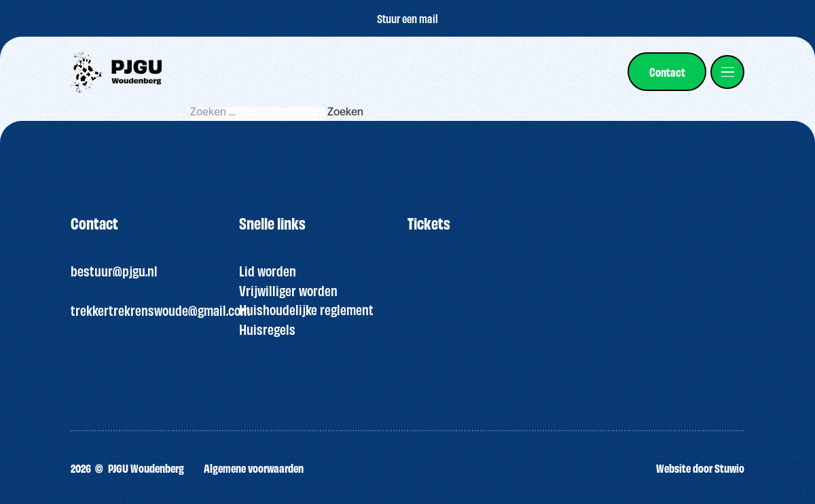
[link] (667, 72)
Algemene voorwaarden (254, 468)
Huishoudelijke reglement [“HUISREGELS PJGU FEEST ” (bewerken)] (306, 309)
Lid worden (268, 270)
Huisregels (267, 329)
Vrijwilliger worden (288, 290)
